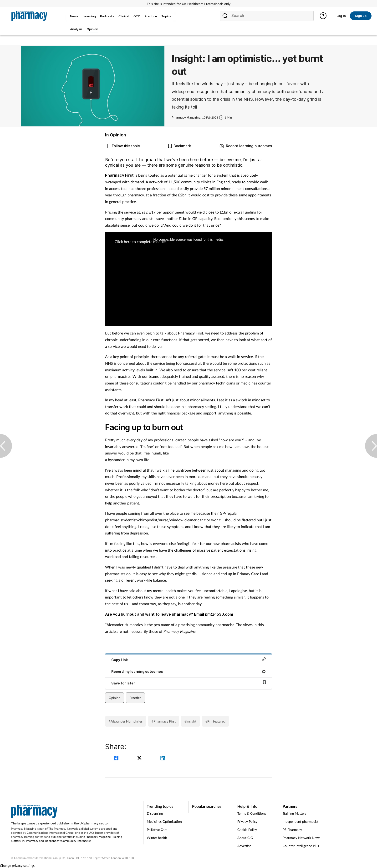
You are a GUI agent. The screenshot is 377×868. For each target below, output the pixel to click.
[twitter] (140, 759)
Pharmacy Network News (301, 838)
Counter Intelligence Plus (301, 846)
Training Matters (294, 813)
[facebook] (117, 759)
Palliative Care (157, 830)
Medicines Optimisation (164, 821)
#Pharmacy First (164, 721)
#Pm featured (215, 721)
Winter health (157, 838)
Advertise (244, 846)
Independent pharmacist (301, 821)
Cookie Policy (247, 830)
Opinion (115, 698)
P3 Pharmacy (30, 841)
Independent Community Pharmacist (68, 841)
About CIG (245, 838)
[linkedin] (163, 759)
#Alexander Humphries (126, 721)
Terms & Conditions (252, 813)
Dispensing (155, 813)
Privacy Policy (247, 821)
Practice (135, 698)
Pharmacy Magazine (98, 837)
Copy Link (188, 660)
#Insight (190, 721)
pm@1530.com (219, 614)
